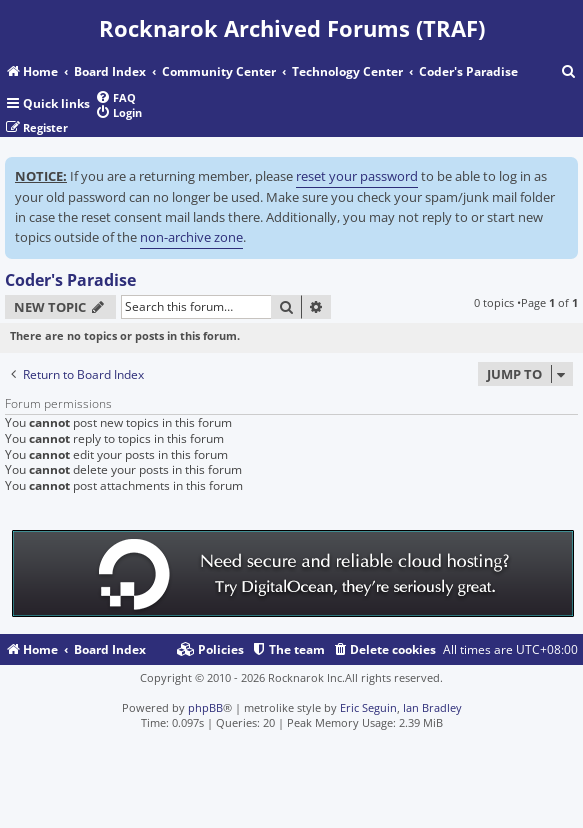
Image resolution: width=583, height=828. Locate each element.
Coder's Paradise (70, 280)
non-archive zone (191, 237)
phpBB (205, 707)
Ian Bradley (432, 707)
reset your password (357, 176)
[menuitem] (569, 72)
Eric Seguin (368, 707)
